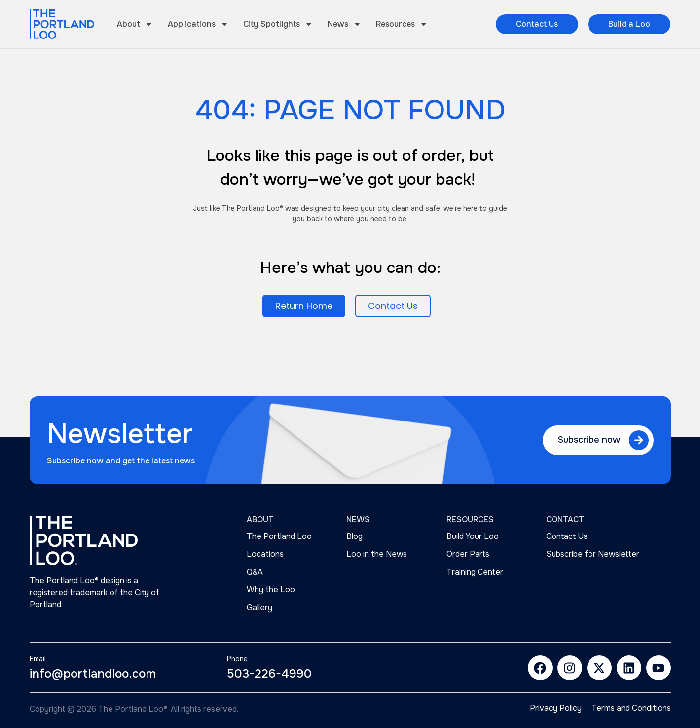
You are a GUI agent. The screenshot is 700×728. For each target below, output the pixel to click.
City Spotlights (278, 24)
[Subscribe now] (639, 440)
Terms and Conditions (631, 708)
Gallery (259, 607)
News (344, 24)
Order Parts (468, 554)
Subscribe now (589, 440)
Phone (237, 659)
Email (38, 659)
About (135, 24)
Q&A (255, 572)
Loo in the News (377, 554)
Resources (402, 24)
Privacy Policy (556, 708)
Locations (265, 554)
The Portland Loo (279, 536)
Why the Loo (271, 590)
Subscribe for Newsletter (593, 554)
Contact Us (567, 536)
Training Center (475, 572)
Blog (354, 536)
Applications (198, 24)
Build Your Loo (473, 536)
